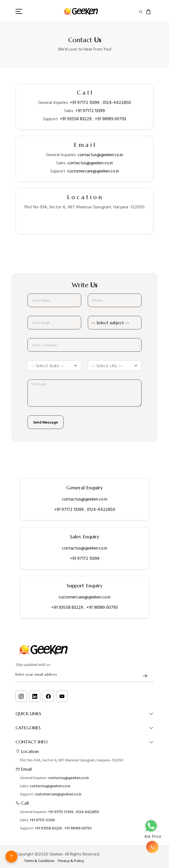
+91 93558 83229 (76, 119)
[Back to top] (11, 857)
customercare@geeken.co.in (93, 171)
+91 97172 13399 (85, 103)
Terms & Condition (39, 861)
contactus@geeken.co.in (100, 155)
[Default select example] (115, 323)
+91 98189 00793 (110, 119)
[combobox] (54, 366)
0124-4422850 (117, 103)
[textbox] (51, 366)
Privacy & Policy (71, 861)
